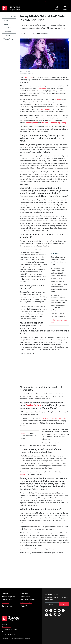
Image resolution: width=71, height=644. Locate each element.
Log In (67, 2)
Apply (41, 2)
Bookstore (24, 593)
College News (10, 17)
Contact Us (24, 606)
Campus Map (7, 606)
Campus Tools (57, 2)
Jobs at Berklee (26, 597)
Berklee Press (7, 600)
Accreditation (6, 627)
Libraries (5, 593)
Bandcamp (24, 474)
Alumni (6, 20)
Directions (6, 603)
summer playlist (47, 109)
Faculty (6, 24)
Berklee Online (33, 405)
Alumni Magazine (8, 597)
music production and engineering (54, 123)
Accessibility (6, 632)
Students (7, 35)
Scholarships (8, 32)
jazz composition (32, 123)
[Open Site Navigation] (65, 8)
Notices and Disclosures (10, 629)
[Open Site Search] (57, 8)
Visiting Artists (8, 39)
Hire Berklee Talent (27, 600)
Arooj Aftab (29, 77)
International (8, 28)
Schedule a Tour (26, 603)
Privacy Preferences (8, 634)
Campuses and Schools (21, 2)
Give (47, 2)
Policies (5, 624)
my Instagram (41, 88)
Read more (25, 433)
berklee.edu (6, 2)
